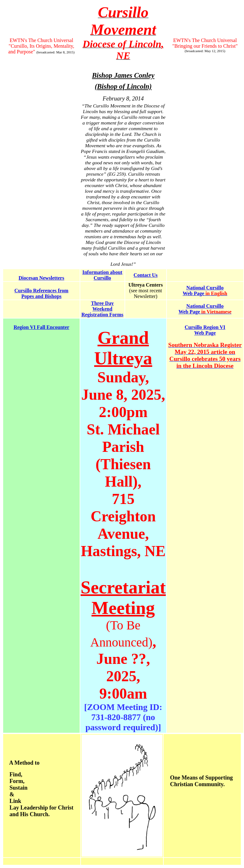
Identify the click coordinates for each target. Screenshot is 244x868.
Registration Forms (102, 315)
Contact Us (146, 275)
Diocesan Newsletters (41, 278)
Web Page (205, 293)
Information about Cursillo (102, 275)
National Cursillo (205, 288)
